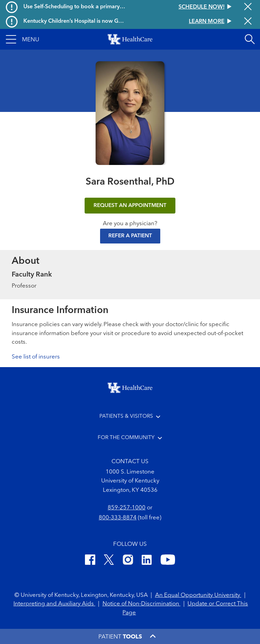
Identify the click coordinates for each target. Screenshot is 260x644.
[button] (23, 39)
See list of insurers (36, 357)
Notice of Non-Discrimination (142, 604)
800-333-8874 (118, 518)
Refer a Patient (130, 236)
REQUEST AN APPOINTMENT (130, 206)
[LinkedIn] (147, 561)
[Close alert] (248, 7)
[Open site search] (250, 39)
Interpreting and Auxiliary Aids (54, 604)
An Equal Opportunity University (198, 595)
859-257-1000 (127, 508)
